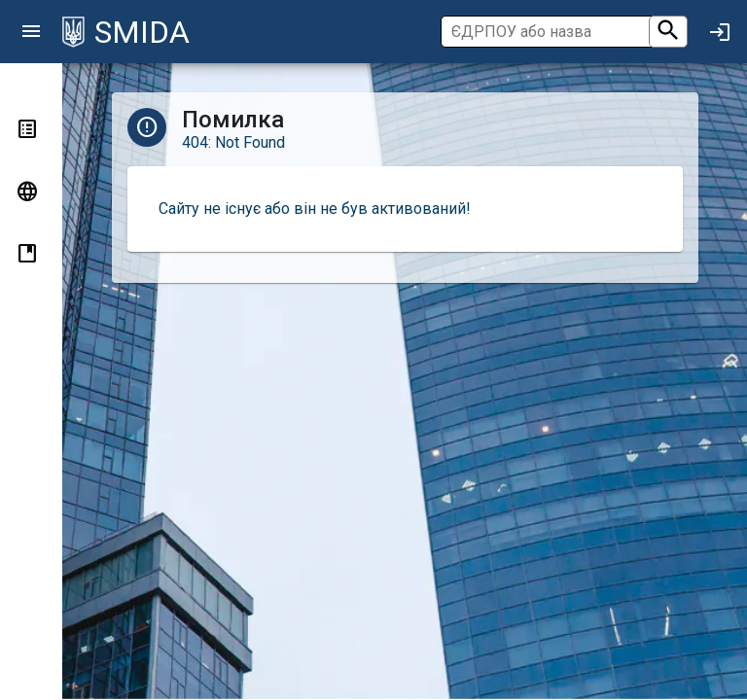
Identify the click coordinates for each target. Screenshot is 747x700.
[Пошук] (562, 32)
